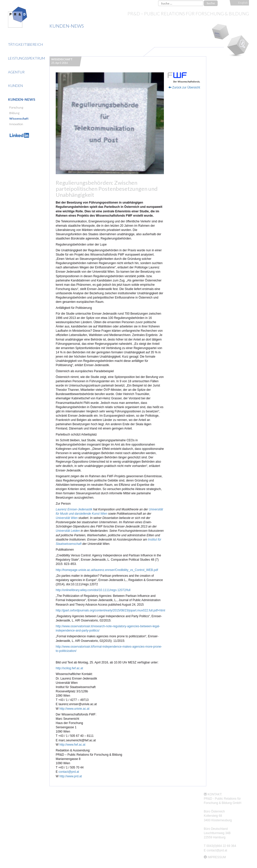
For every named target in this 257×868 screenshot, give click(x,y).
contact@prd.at (69, 772)
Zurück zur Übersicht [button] (184, 87)
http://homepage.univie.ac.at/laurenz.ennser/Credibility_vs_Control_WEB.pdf (107, 570)
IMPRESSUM (217, 857)
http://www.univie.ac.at (74, 709)
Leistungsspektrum (26, 58)
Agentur (16, 72)
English (243, 3)
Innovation (16, 124)
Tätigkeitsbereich (25, 44)
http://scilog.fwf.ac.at (69, 668)
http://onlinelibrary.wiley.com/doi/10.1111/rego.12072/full (93, 590)
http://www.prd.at (71, 776)
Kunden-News (22, 99)
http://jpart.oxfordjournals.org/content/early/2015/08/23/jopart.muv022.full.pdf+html (110, 610)
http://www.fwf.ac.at (72, 745)
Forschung (16, 107)
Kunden (15, 86)
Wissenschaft (19, 118)
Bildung (14, 113)
